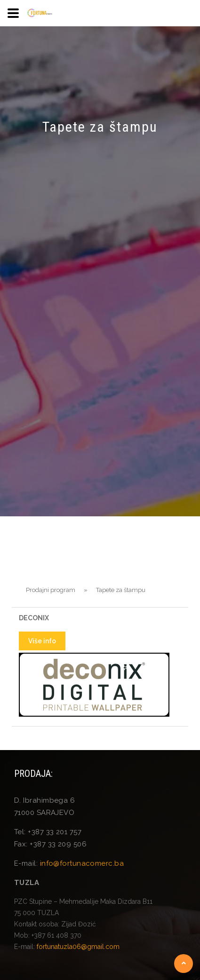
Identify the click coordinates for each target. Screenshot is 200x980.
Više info (42, 641)
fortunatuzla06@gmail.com (78, 947)
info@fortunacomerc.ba (82, 863)
